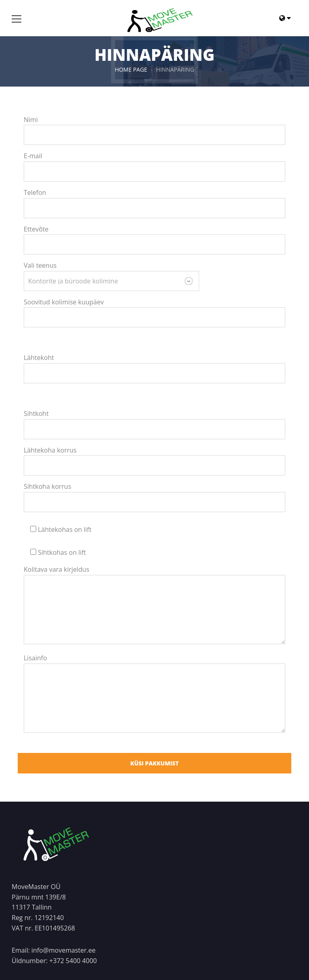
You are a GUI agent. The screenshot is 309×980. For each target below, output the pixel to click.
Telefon (35, 192)
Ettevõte (36, 229)
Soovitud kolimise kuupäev (64, 302)
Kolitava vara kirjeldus (57, 569)
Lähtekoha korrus (50, 450)
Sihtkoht (36, 414)
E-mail (33, 156)
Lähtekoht (39, 358)
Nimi (31, 120)
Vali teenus (40, 265)
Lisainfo (35, 658)
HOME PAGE (131, 69)
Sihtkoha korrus (47, 486)
